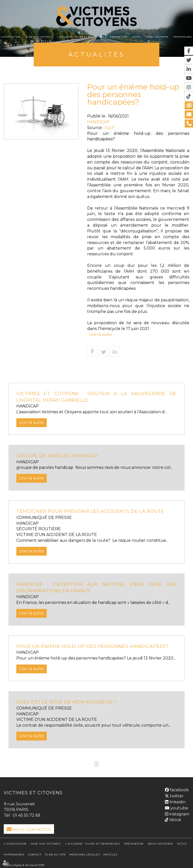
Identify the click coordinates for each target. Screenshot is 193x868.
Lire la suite (101, 334)
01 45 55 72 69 (27, 815)
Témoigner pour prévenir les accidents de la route (94, 511)
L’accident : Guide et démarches (81, 37)
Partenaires (183, 37)
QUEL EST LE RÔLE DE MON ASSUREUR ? (68, 702)
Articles (110, 853)
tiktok (175, 819)
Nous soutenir (157, 37)
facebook (179, 789)
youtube (179, 807)
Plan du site (55, 853)
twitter (176, 795)
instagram (179, 813)
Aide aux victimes (39, 37)
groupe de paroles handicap (58, 456)
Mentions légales (85, 853)
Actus (137, 37)
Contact (35, 853)
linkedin (177, 801)
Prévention (118, 37)
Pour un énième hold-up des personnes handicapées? (94, 646)
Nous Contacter (32, 830)
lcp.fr (110, 128)
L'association (11, 37)
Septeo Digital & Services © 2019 (24, 864)
